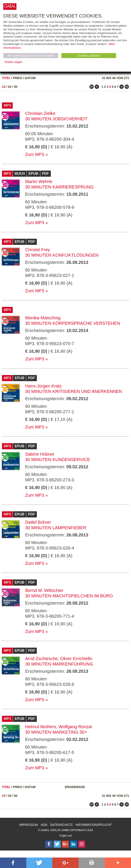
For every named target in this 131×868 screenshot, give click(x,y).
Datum (30, 78)
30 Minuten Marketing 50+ (56, 732)
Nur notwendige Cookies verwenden (31, 56)
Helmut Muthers (41, 727)
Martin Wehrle (39, 182)
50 (16, 87)
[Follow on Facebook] (49, 844)
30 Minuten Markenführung (59, 664)
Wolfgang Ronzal (75, 727)
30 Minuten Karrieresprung (59, 187)
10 (4, 87)
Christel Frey (38, 250)
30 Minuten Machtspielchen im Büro (69, 596)
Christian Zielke (40, 113)
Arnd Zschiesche (42, 659)
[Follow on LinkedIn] (73, 844)
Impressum (29, 825)
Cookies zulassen (89, 56)
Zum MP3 (35, 154)
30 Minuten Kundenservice (58, 460)
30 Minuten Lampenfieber (56, 528)
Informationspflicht (94, 825)
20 (10, 87)
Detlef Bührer (38, 522)
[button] (13, 863)
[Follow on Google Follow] (65, 844)
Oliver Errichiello (76, 659)
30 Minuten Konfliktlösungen (62, 255)
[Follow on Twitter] (57, 844)
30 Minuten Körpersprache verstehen (73, 323)
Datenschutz (61, 825)
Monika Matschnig (43, 318)
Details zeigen (13, 62)
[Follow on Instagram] (82, 844)
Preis (18, 78)
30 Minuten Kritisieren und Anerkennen (74, 391)
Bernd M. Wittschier (44, 590)
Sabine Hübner (40, 454)
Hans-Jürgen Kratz (43, 386)
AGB (44, 825)
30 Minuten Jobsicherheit (56, 119)
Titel (6, 78)
